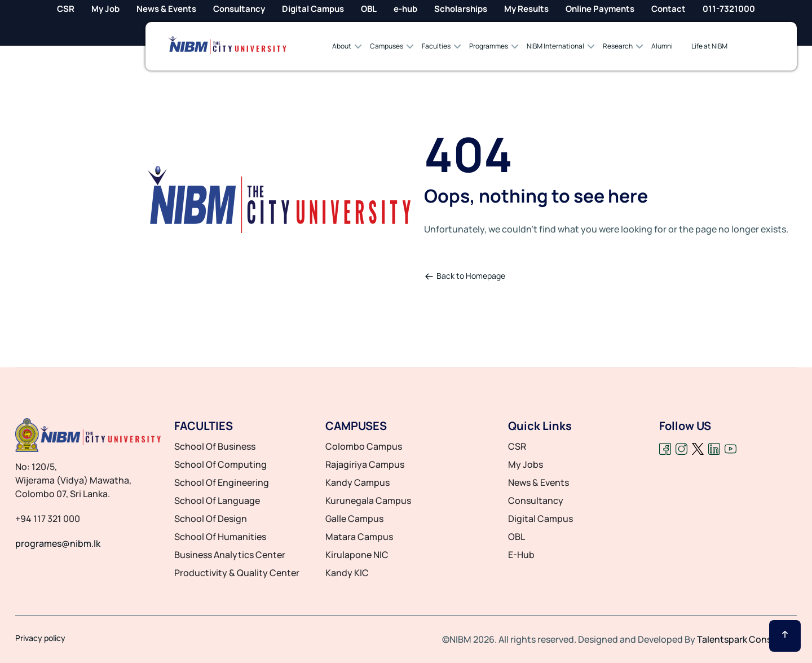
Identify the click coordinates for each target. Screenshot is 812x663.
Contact (668, 9)
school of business (215, 446)
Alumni (662, 46)
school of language (217, 500)
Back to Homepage (465, 276)
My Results (526, 9)
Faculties (436, 46)
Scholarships (461, 9)
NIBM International (555, 46)
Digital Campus (313, 9)
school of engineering (222, 482)
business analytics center (230, 555)
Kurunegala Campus (368, 500)
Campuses (387, 46)
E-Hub (521, 555)
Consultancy (239, 9)
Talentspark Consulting (747, 639)
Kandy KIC (347, 573)
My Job (105, 9)
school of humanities (220, 537)
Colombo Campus (364, 446)
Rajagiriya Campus (365, 464)
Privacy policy (40, 638)
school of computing (220, 464)
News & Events (166, 9)
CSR (66, 9)
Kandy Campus (358, 482)
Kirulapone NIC (357, 555)
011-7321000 (729, 9)
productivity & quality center (237, 573)
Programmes (489, 46)
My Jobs (526, 464)
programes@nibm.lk (58, 543)
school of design (211, 519)
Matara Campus (359, 537)
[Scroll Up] (785, 636)
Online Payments (600, 9)
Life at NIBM (709, 46)
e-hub (405, 9)
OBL (369, 9)
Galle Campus (354, 519)
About (342, 46)
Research (618, 46)
